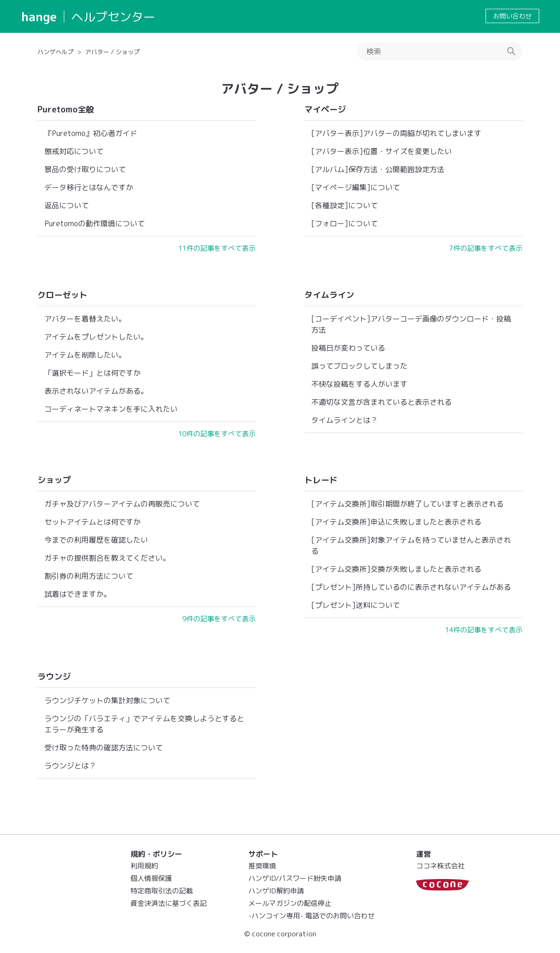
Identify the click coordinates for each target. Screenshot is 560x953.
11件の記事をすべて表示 (217, 248)
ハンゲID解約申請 (276, 891)
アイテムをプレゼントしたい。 (96, 337)
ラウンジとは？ (70, 766)
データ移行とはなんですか (89, 187)
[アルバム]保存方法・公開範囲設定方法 (378, 169)
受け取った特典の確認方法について (104, 748)
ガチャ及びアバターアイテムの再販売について (122, 504)
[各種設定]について (345, 205)
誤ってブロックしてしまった (359, 366)
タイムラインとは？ (345, 420)
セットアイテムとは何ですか (92, 522)
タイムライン (329, 295)
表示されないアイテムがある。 (96, 391)
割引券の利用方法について (89, 576)
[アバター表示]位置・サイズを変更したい (382, 151)
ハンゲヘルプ (55, 52)
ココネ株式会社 (440, 866)
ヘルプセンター (113, 17)
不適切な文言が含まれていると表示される (382, 402)
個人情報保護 (151, 878)
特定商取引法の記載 (162, 891)
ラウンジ (54, 677)
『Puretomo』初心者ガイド (91, 133)
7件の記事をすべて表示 (486, 248)
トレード (321, 480)
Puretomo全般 (66, 109)
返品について (67, 205)
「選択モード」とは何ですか (92, 373)
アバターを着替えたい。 (85, 319)
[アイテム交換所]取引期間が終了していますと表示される (407, 504)
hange (39, 17)
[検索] (440, 51)
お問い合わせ (512, 16)
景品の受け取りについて (85, 169)
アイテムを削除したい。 (85, 355)
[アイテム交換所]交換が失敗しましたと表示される (396, 569)
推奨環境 (262, 866)
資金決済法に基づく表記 (169, 903)
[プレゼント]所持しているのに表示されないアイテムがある (411, 587)
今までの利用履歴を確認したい (96, 540)
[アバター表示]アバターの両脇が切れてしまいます (396, 133)
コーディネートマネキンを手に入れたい (111, 409)
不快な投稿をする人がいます (359, 384)
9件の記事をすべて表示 (219, 619)
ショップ (54, 480)
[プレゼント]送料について (356, 605)
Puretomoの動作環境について (95, 223)
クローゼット (62, 295)
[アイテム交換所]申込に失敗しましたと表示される (396, 522)
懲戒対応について (74, 151)
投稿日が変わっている (348, 348)
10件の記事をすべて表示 (217, 434)
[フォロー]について (345, 223)
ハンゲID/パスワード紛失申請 (295, 878)
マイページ (325, 109)
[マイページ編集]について (356, 187)
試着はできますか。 (78, 594)
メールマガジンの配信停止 (290, 903)
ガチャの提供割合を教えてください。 (107, 558)
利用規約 (144, 866)
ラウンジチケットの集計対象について (107, 700)
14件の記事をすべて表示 (484, 630)
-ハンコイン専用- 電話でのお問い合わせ (311, 916)
